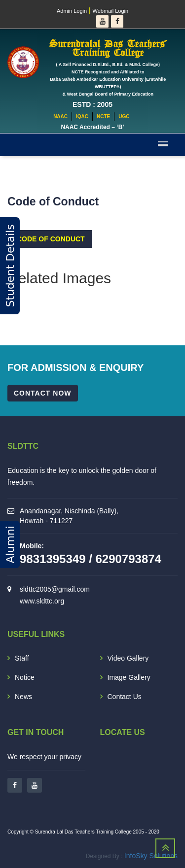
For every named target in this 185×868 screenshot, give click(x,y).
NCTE (103, 117)
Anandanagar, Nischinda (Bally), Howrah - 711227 (69, 516)
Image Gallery (129, 677)
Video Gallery (128, 658)
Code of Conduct (51, 239)
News (23, 697)
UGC (124, 117)
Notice (25, 677)
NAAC (60, 117)
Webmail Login (111, 11)
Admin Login (72, 11)
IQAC (82, 117)
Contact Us (125, 697)
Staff (22, 658)
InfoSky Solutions (151, 856)
